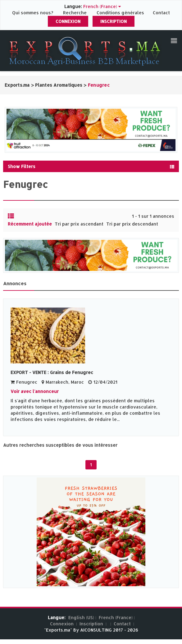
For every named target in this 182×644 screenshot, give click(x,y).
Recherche (75, 13)
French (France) (116, 617)
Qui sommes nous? (33, 13)
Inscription (114, 21)
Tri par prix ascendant (79, 224)
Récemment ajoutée (30, 224)
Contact (161, 13)
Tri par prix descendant (132, 224)
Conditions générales (121, 13)
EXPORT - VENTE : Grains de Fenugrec (52, 372)
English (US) (81, 617)
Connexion (68, 21)
